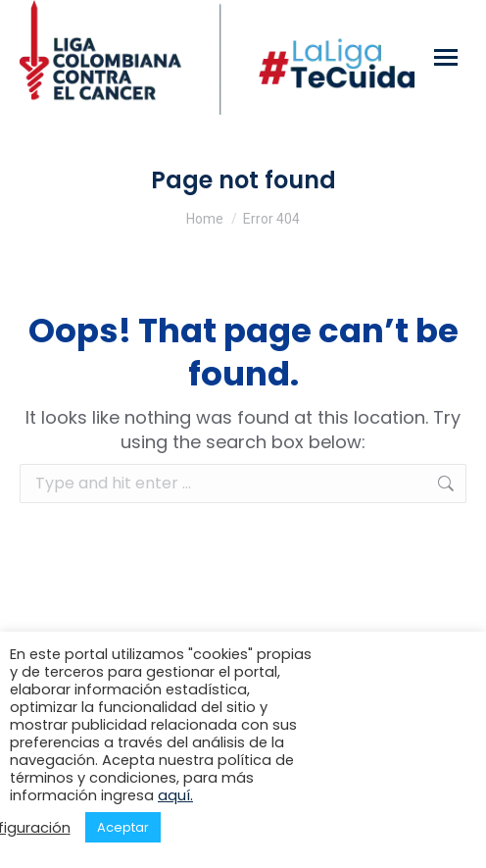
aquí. (175, 795)
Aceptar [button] (123, 827)
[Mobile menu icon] (446, 57)
